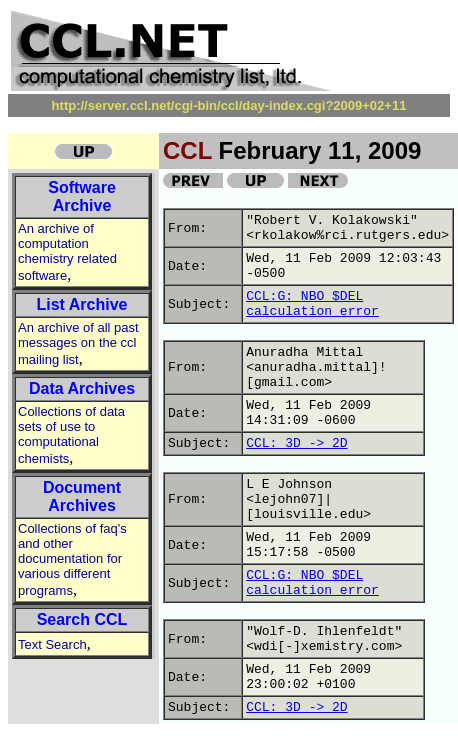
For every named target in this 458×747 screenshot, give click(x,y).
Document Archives (82, 496)
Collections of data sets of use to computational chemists (71, 435)
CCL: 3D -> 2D (296, 443)
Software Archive (82, 196)
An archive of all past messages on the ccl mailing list (78, 343)
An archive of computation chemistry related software (67, 252)
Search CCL (82, 619)
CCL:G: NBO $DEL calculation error (312, 304)
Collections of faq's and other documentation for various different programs (72, 559)
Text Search (52, 644)
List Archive (82, 304)
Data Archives (82, 388)
